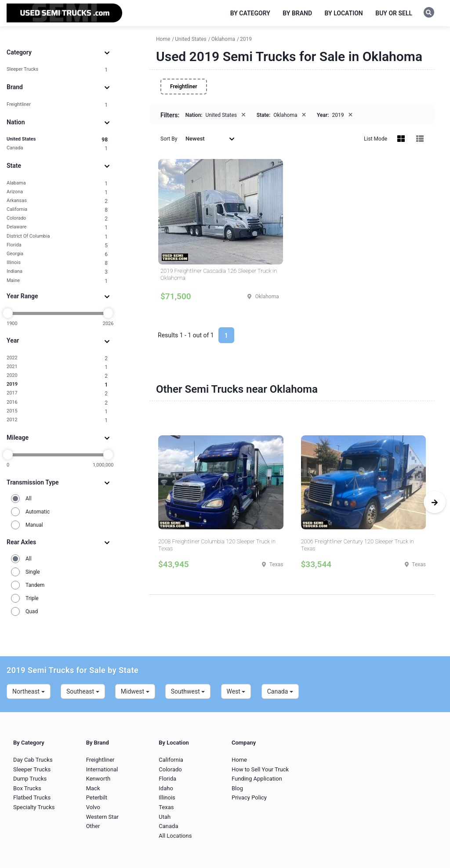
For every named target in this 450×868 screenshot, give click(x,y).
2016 (57, 403)
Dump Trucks (30, 779)
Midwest (135, 691)
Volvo (93, 807)
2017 (57, 393)
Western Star (102, 817)
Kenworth (98, 779)
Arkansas (57, 201)
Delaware (57, 227)
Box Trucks (27, 788)
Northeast (29, 691)
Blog (237, 788)
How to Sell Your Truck (260, 769)
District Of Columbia (57, 237)
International (102, 769)
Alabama (57, 183)
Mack (93, 788)
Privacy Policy (249, 797)
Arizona (57, 192)
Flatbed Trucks (32, 797)
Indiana (57, 272)
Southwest (188, 691)
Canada (57, 148)
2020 (57, 376)
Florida (57, 245)
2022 (57, 358)
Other (93, 826)
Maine (57, 281)
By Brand (297, 13)
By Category (250, 13)
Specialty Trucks (34, 807)
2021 (57, 367)
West (236, 691)
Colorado (57, 219)
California (57, 210)
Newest (210, 139)
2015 (57, 411)
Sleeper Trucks (57, 70)
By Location (344, 13)
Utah (165, 817)
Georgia (57, 254)
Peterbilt (97, 797)
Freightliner (57, 105)
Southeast (83, 691)
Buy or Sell (394, 13)
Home (239, 760)
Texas (166, 807)
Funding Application (257, 779)
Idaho (166, 788)
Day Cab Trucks (33, 760)
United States (57, 139)
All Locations (175, 836)
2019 (57, 385)
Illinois (57, 263)
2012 (57, 420)
